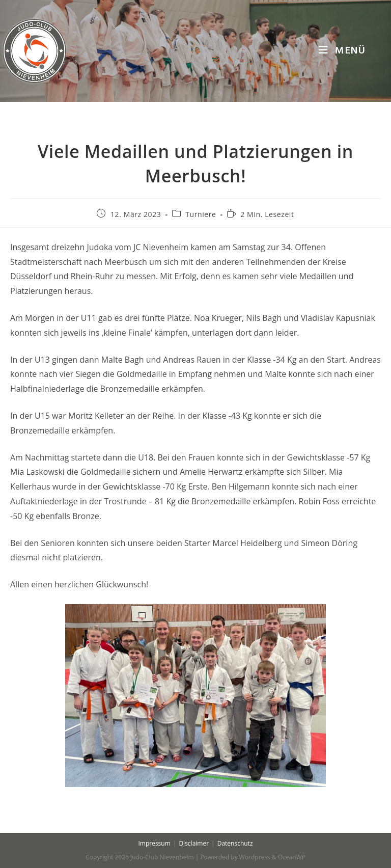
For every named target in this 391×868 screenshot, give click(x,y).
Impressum (154, 843)
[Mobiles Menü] (342, 51)
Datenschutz (235, 843)
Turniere (201, 214)
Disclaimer (194, 843)
